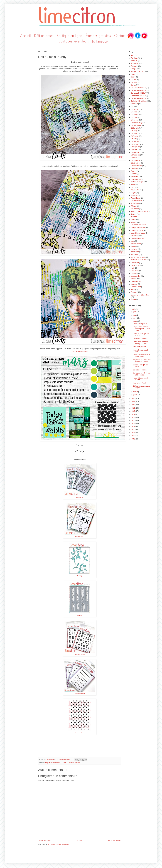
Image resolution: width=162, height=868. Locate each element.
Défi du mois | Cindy (140, 324)
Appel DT (134, 61)
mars (135, 321)
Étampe (134, 292)
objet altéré (135, 271)
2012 (134, 430)
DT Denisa (135, 109)
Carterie (134, 82)
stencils (77, 763)
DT (132, 107)
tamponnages (136, 282)
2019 (134, 408)
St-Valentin (135, 209)
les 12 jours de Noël (138, 257)
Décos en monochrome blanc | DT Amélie (141, 343)
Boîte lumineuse (80, 694)
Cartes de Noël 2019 (138, 98)
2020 (134, 405)
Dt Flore (134, 139)
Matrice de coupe (137, 182)
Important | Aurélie (139, 347)
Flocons (134, 174)
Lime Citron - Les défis (79, 351)
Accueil (80, 841)
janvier (136, 395)
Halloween (135, 176)
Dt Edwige (135, 136)
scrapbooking (136, 276)
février (136, 392)
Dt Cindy (134, 131)
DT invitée (135, 120)
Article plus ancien (114, 841)
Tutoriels (134, 217)
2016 (134, 417)
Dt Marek (134, 150)
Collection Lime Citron (139, 101)
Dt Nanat (134, 158)
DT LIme (134, 112)
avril (135, 318)
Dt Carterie (135, 128)
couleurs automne (137, 238)
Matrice (80, 615)
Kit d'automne (136, 179)
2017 (134, 414)
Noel (133, 187)
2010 (134, 436)
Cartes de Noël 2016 (138, 90)
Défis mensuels (136, 166)
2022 (134, 399)
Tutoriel (134, 214)
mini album (135, 263)
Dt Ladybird (135, 141)
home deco (135, 252)
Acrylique (134, 58)
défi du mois (56, 763)
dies (132, 241)
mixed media (136, 265)
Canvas (134, 80)
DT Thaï (134, 117)
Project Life (135, 203)
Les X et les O (80, 537)
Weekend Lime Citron (139, 225)
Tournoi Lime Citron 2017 (140, 211)
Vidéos (133, 220)
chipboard (135, 236)
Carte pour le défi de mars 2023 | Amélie (142, 374)
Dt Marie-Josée (136, 152)
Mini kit (133, 185)
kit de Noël (135, 255)
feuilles (133, 247)
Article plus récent (45, 841)
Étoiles (133, 299)
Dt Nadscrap (135, 155)
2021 (134, 402)
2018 (134, 411)
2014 (134, 424)
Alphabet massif (80, 654)
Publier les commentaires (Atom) (60, 844)
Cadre (133, 77)
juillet (135, 312)
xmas (133, 290)
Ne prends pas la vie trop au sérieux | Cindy (142, 361)
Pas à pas (135, 195)
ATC (133, 55)
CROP (133, 74)
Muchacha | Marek (140, 383)
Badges (134, 69)
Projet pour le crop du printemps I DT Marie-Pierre (142, 329)
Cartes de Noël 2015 (138, 88)
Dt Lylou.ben (135, 144)
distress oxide (136, 244)
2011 (134, 433)
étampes (71, 763)
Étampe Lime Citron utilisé (140, 295)
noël (133, 268)
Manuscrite (80, 497)
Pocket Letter (136, 198)
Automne (134, 66)
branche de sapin (137, 230)
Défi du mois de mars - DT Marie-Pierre (142, 356)
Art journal (48, 763)
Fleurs (133, 171)
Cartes (133, 85)
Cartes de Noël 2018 (138, 96)
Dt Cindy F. (64, 763)
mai (135, 315)
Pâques (134, 206)
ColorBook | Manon (140, 339)
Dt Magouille (135, 147)
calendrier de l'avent (138, 233)
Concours (134, 104)
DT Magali (135, 115)
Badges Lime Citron (138, 72)
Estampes (135, 168)
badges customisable (138, 228)
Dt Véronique (136, 163)
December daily (137, 123)
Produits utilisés (137, 201)
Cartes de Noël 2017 (138, 93)
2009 (134, 439)
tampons (134, 284)
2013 (134, 427)
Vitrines (134, 222)
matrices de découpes (139, 260)
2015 (134, 420)
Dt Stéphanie (136, 160)
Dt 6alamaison (136, 125)
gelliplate (134, 249)
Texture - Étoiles (80, 733)
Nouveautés (135, 190)
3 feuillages (80, 576)
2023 (134, 309)
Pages (133, 193)
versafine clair (136, 287)
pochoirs (134, 273)
